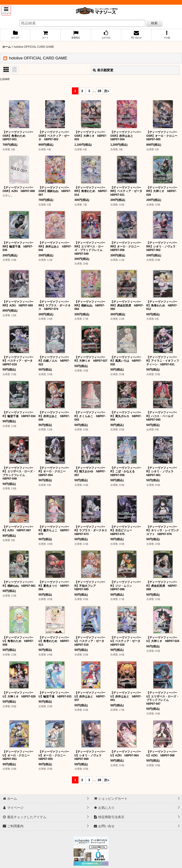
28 (99, 91)
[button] (6, 11)
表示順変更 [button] (103, 70)
